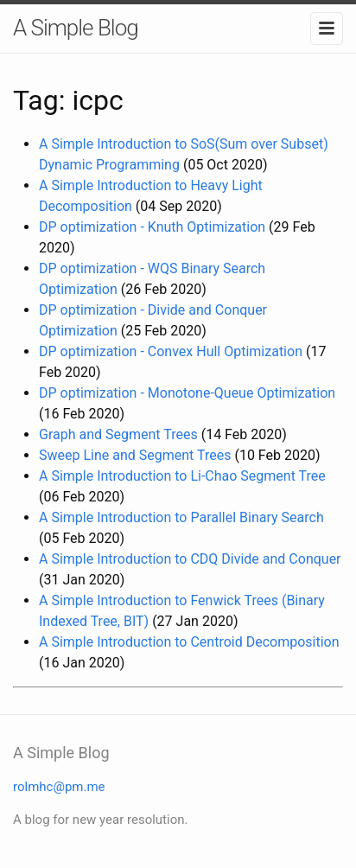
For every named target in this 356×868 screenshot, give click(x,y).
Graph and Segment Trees (118, 434)
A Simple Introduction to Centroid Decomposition (189, 642)
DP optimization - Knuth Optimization (152, 227)
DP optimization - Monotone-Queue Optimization (187, 393)
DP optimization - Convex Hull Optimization (171, 351)
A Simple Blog (76, 28)
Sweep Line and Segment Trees (135, 455)
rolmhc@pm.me (59, 787)
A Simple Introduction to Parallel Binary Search (181, 517)
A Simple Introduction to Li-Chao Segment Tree (182, 476)
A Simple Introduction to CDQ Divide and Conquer (190, 559)
